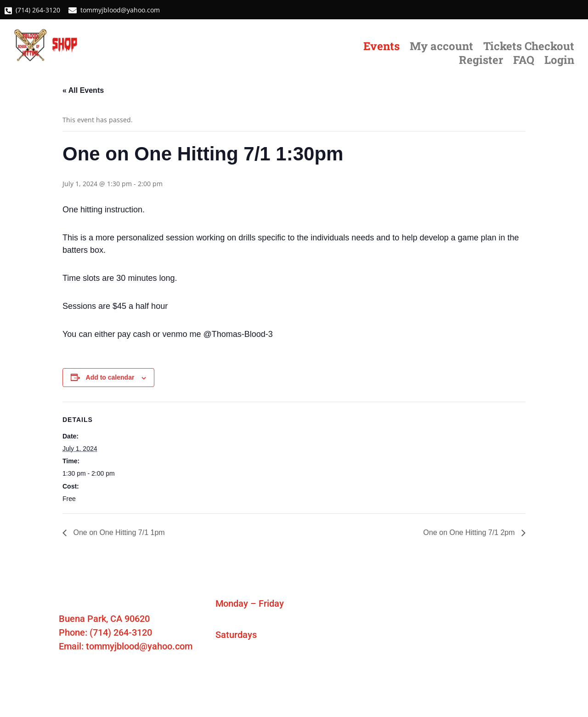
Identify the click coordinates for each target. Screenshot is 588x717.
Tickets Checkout (529, 48)
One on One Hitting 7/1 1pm (118, 532)
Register (481, 62)
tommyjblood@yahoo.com (119, 10)
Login (559, 62)
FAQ (524, 62)
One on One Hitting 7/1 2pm (470, 532)
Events (382, 48)
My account (441, 48)
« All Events (83, 90)
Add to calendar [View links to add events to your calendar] (110, 377)
